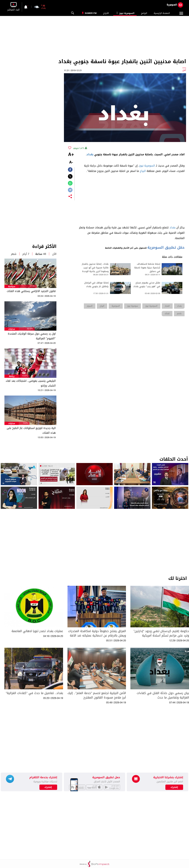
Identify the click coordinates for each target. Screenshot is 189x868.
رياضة (12, 376)
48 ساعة (41, 254)
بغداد (90, 154)
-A (71, 162)
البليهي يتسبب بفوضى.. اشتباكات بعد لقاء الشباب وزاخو (31, 383)
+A (71, 155)
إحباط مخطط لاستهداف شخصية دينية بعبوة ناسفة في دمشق (147, 268)
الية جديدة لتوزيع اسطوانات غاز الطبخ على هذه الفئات (31, 430)
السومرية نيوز (125, 13)
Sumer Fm (91, 13)
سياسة (12, 286)
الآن (54, 254)
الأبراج (106, 13)
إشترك (48, 787)
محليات (12, 329)
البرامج (144, 13)
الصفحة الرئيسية (162, 13)
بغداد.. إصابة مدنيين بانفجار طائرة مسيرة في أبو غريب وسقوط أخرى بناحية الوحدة (95, 268)
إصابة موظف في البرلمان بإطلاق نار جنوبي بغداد (96, 285)
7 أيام (26, 254)
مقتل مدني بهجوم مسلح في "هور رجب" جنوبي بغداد (147, 285)
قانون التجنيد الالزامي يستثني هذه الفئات (31, 291)
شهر (14, 254)
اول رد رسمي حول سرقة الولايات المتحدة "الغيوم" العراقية (32, 336)
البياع (143, 171)
